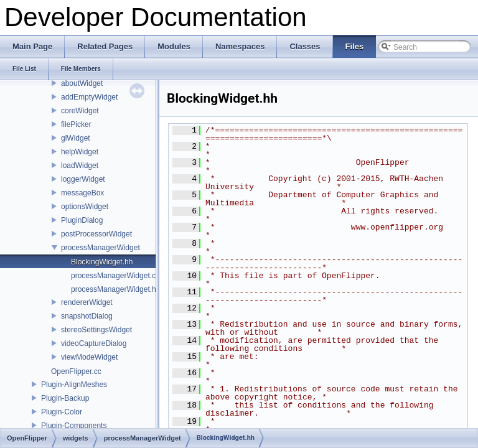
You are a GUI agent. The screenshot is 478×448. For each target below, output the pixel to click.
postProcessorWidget (96, 234)
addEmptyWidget (89, 97)
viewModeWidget (89, 357)
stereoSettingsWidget (96, 330)
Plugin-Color (62, 412)
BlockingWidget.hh (102, 262)
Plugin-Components (74, 426)
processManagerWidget (101, 248)
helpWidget (80, 152)
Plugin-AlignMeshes (74, 385)
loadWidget (80, 166)
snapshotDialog (87, 316)
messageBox (82, 193)
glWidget (76, 138)
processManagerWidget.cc (115, 276)
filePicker (76, 124)
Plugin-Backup (65, 398)
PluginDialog (82, 220)
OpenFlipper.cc (76, 371)
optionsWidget (85, 207)
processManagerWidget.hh (115, 289)
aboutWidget (82, 83)
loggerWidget (83, 179)
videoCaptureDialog (94, 343)
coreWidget (80, 111)
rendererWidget (87, 302)
